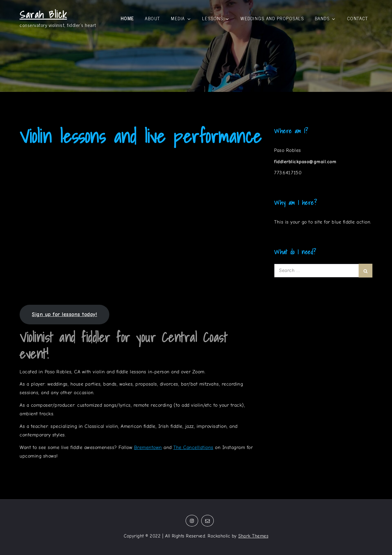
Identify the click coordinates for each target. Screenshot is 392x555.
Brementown (148, 447)
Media (181, 18)
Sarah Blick (43, 14)
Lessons (216, 18)
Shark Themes (253, 536)
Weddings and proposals (272, 18)
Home (127, 18)
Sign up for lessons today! (64, 314)
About (153, 18)
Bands (326, 18)
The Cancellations (193, 447)
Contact (358, 18)
